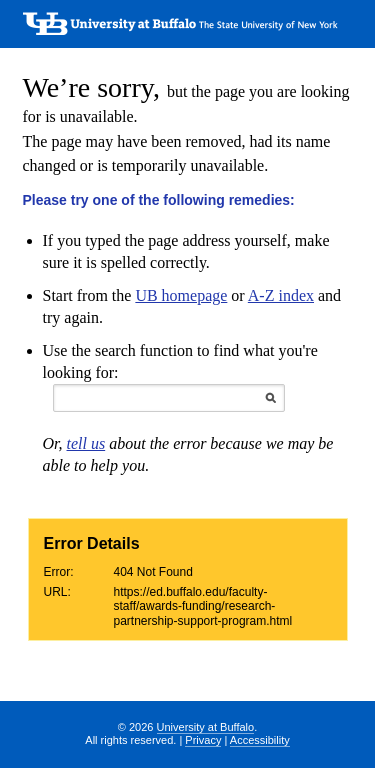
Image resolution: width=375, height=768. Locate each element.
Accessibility (260, 740)
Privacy (203, 740)
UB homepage (181, 295)
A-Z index (281, 295)
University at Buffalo (206, 727)
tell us (86, 443)
